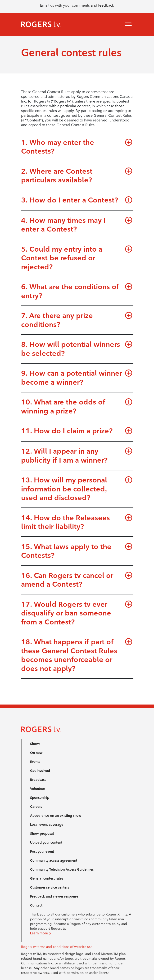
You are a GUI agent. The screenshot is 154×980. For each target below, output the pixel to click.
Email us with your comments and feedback (77, 5)
